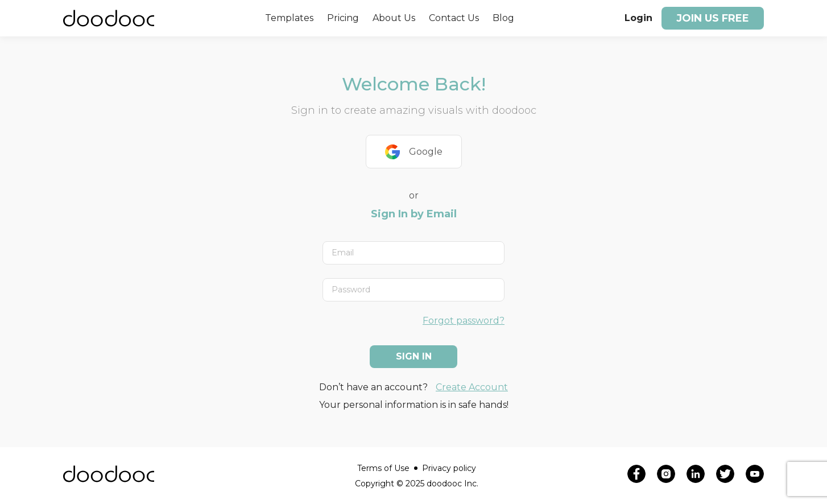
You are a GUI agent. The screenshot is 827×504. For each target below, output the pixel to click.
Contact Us (454, 18)
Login (638, 18)
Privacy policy (449, 468)
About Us (394, 18)
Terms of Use (387, 468)
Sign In (414, 356)
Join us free (713, 18)
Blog (503, 18)
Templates (289, 18)
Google (414, 152)
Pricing (343, 18)
